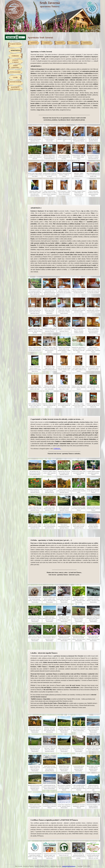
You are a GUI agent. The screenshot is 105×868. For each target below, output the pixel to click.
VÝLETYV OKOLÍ (15, 61)
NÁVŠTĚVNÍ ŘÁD (15, 82)
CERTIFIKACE (87, 43)
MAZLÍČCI (60, 43)
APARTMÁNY (15, 50)
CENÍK (15, 77)
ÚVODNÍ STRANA (15, 44)
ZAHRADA (15, 56)
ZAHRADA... (57, 449)
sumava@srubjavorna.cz (69, 866)
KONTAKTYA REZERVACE (15, 88)
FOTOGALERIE (15, 72)
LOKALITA (74, 43)
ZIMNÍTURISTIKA (15, 67)
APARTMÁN (34, 43)
